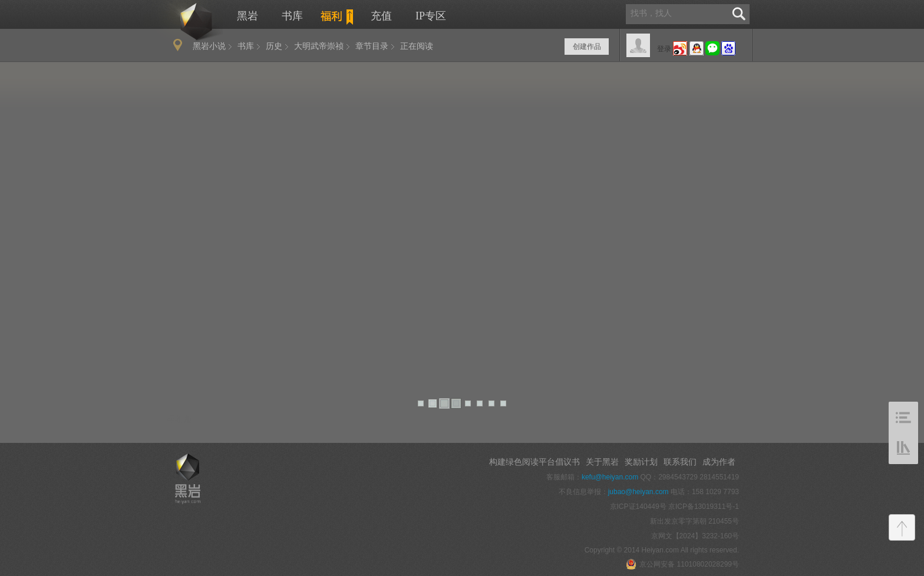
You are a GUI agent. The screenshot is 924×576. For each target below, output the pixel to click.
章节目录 (372, 46)
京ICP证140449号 (638, 507)
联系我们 (680, 462)
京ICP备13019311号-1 (704, 507)
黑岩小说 (209, 46)
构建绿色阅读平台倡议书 (534, 462)
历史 (274, 46)
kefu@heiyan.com (610, 477)
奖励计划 (641, 462)
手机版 (180, 419)
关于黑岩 (602, 462)
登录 (664, 49)
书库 (292, 16)
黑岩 (183, 21)
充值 (381, 16)
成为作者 (719, 462)
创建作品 (587, 47)
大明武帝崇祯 (319, 46)
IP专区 (431, 16)
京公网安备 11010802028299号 (682, 564)
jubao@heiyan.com (638, 492)
